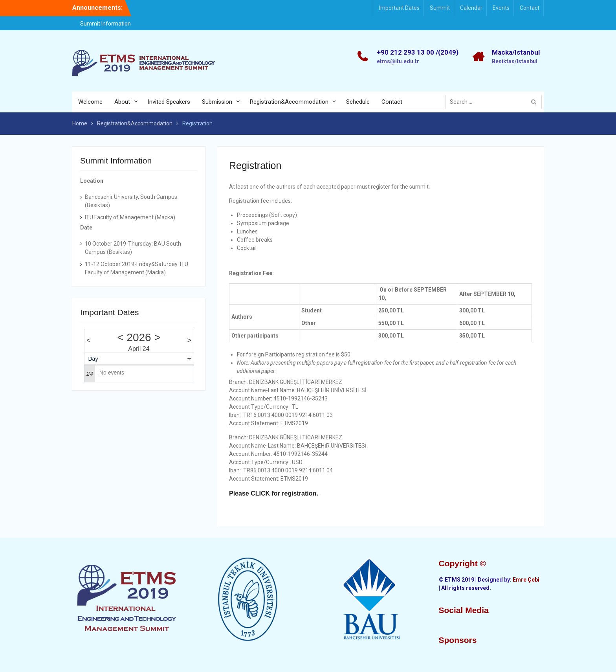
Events (501, 8)
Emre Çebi (526, 580)
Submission (217, 102)
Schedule (358, 102)
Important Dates (399, 8)
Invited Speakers (169, 102)
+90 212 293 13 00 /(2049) (418, 52)
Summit (440, 8)
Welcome (90, 102)
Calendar (471, 8)
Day (93, 359)
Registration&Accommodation (289, 102)
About (122, 102)
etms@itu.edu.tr (398, 61)
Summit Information (105, 24)
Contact (530, 8)
